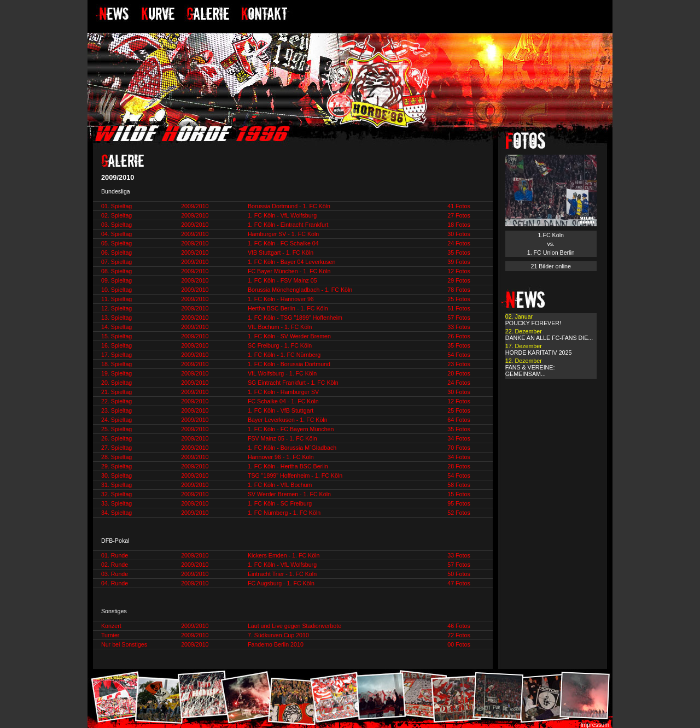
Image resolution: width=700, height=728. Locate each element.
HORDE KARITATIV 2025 (539, 353)
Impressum (595, 725)
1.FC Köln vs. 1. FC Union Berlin (551, 244)
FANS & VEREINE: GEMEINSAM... (530, 371)
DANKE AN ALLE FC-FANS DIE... (549, 338)
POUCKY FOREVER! (533, 323)
